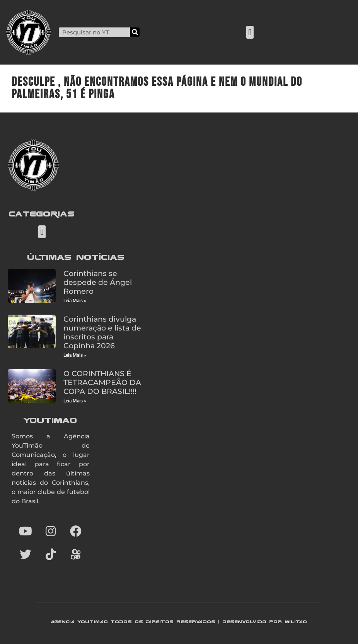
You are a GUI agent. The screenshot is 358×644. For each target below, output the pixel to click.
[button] (250, 32)
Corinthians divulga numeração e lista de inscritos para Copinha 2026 (102, 332)
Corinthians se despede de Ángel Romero (98, 282)
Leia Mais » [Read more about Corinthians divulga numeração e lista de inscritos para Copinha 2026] (75, 355)
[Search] (135, 32)
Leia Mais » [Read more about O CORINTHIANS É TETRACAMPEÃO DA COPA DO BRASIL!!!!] (75, 401)
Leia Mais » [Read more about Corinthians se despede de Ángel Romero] (75, 301)
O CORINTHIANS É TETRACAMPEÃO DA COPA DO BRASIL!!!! (102, 382)
